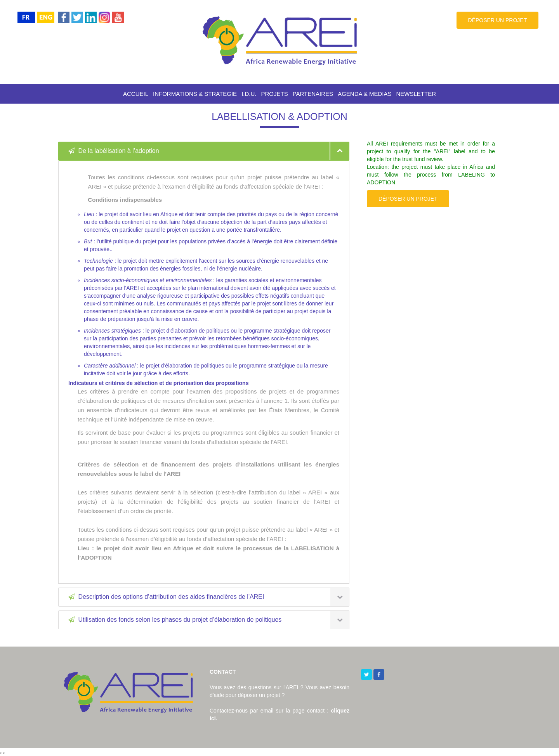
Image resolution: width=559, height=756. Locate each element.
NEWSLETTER (416, 94)
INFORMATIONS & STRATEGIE (195, 94)
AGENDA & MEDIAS (365, 94)
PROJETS (274, 94)
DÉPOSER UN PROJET (498, 20)
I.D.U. (249, 94)
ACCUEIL (136, 94)
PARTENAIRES (313, 94)
